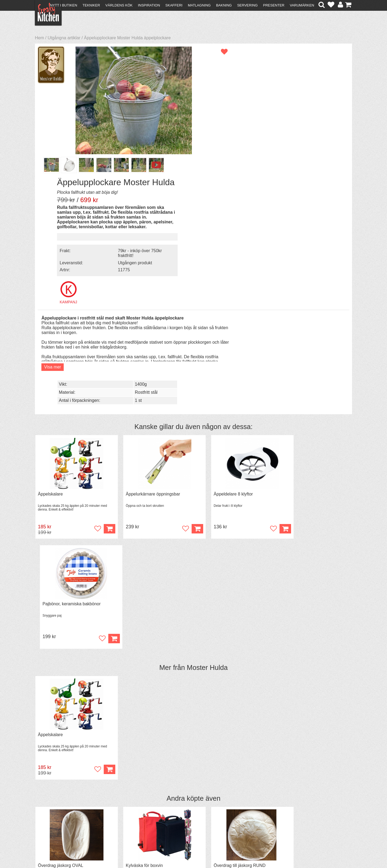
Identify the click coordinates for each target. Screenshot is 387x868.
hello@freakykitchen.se (173, 850)
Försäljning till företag (58, 814)
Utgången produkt (307, 144)
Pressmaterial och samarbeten (203, 805)
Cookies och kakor (192, 810)
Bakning (224, 5)
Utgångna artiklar (64, 38)
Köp (102, 373)
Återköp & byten (53, 809)
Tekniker (91, 5)
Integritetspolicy (53, 819)
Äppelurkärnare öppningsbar (145, 338)
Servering (247, 5)
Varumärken (302, 5)
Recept (121, 800)
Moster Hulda (207, 402)
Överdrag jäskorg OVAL (61, 601)
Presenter (274, 5)
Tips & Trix (124, 805)
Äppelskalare (50, 338)
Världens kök (119, 5)
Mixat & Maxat (128, 809)
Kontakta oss (50, 800)
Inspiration (149, 5)
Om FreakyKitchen (192, 800)
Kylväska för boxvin (137, 601)
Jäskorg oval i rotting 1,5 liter (307, 601)
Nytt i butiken (64, 5)
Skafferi (174, 5)
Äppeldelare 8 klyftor (218, 338)
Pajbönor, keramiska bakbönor (308, 338)
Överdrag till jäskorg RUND (225, 601)
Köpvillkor (47, 805)
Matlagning (199, 5)
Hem (40, 38)
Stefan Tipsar (127, 814)
